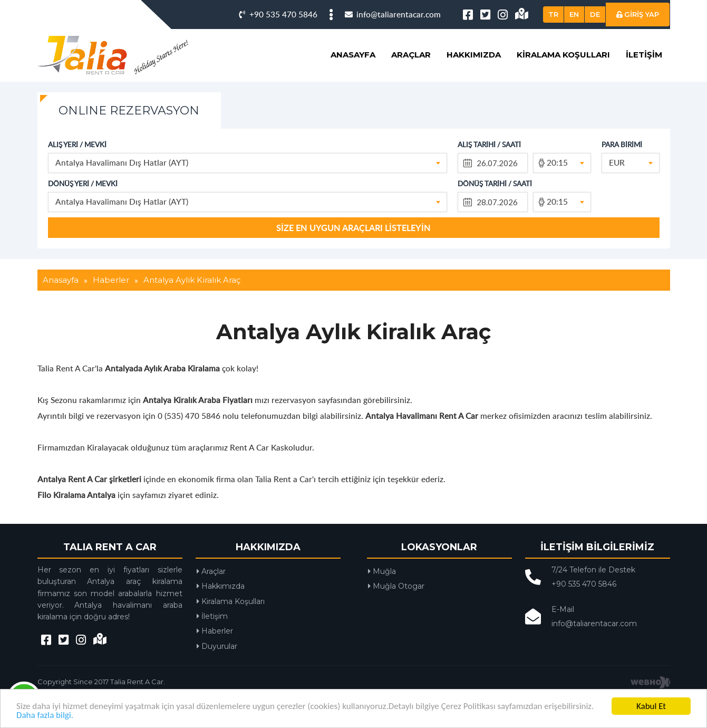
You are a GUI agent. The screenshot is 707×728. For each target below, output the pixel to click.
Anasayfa (353, 55)
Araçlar (411, 55)
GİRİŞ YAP (638, 14)
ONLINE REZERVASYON (129, 111)
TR (553, 14)
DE (595, 14)
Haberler (215, 631)
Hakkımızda (474, 55)
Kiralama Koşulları (563, 55)
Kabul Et (651, 706)
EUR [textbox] (617, 162)
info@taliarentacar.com (393, 14)
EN (574, 14)
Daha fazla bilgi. (45, 715)
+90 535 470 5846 (278, 14)
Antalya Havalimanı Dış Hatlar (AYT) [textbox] (122, 162)
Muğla (382, 571)
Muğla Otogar (396, 586)
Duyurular (217, 646)
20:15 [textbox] (557, 162)
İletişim (644, 55)
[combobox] (248, 163)
